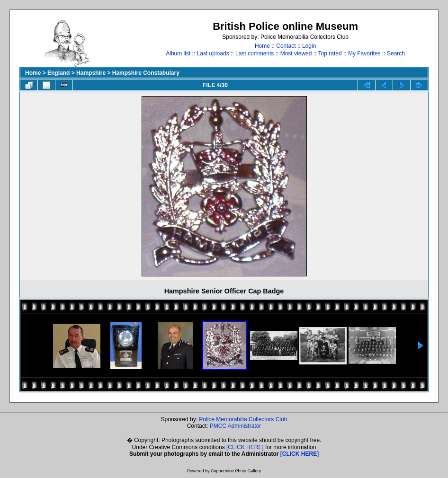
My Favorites (364, 53)
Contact (286, 46)
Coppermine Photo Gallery (236, 471)
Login (309, 46)
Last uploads (213, 53)
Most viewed (296, 53)
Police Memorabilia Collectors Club (243, 419)
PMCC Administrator (236, 426)
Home (262, 46)
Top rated (330, 53)
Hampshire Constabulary (146, 73)
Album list (178, 53)
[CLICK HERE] (245, 447)
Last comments (255, 53)
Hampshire (91, 73)
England (58, 73)
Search (396, 53)
